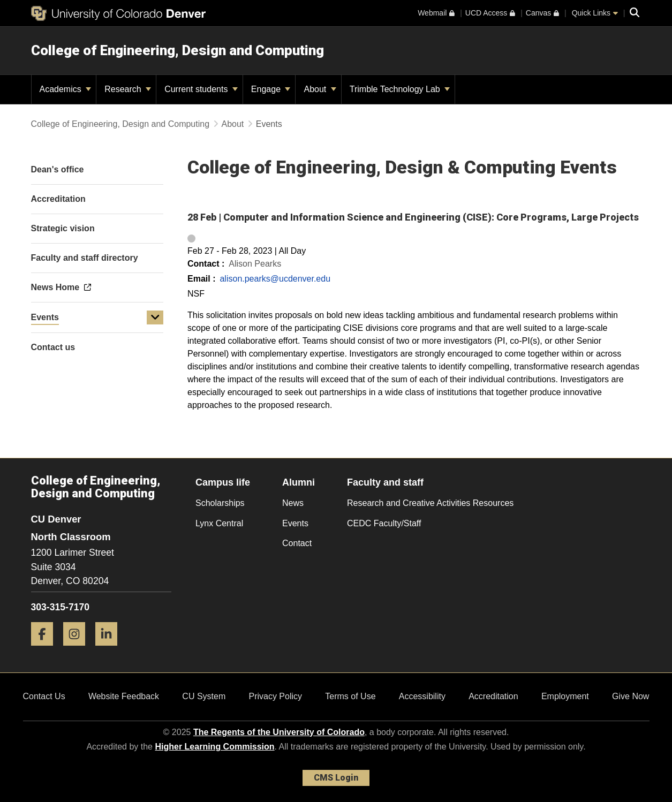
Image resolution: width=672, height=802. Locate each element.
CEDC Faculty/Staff (384, 523)
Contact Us (44, 696)
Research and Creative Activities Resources (430, 503)
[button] (155, 317)
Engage (271, 89)
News (293, 503)
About (320, 89)
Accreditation (493, 696)
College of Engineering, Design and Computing (178, 50)
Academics (66, 89)
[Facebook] (46, 650)
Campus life (223, 482)
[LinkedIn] (110, 650)
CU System (204, 696)
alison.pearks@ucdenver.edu (275, 279)
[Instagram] (78, 650)
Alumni (299, 482)
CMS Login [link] (336, 778)
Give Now (631, 696)
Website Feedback (124, 696)
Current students (201, 89)
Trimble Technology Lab (400, 89)
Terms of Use (350, 696)
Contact (297, 543)
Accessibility (422, 696)
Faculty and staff (385, 482)
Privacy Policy (275, 696)
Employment (565, 696)
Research (128, 89)
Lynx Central (219, 523)
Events (45, 317)
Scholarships (220, 503)
